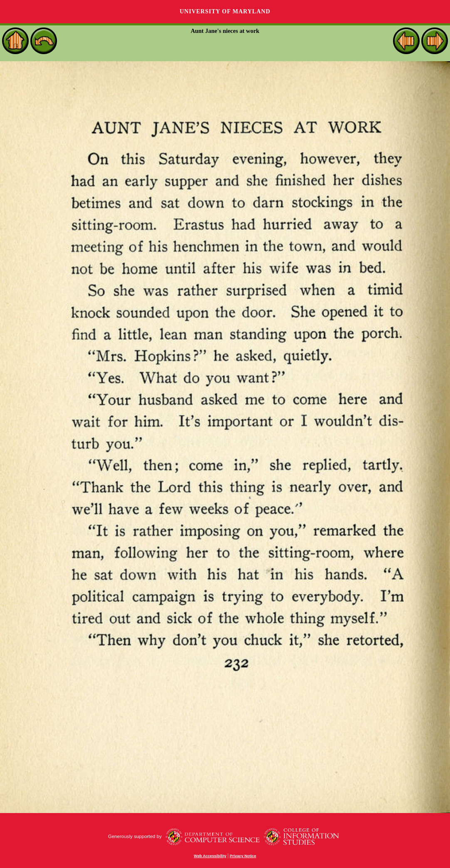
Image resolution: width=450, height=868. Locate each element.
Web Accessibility (210, 856)
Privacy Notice (243, 856)
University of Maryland (225, 11)
